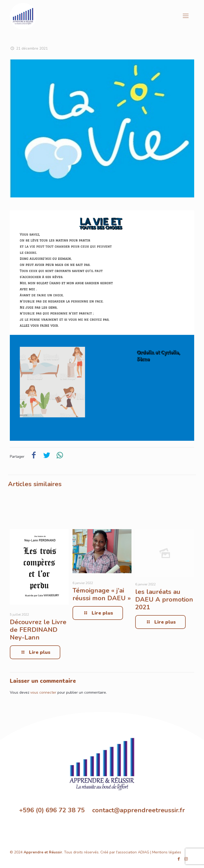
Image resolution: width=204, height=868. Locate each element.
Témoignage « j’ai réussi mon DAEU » (102, 594)
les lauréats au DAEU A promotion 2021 (164, 599)
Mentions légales (167, 852)
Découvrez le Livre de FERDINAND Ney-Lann (38, 630)
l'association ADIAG (133, 852)
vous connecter (43, 692)
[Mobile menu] (186, 16)
